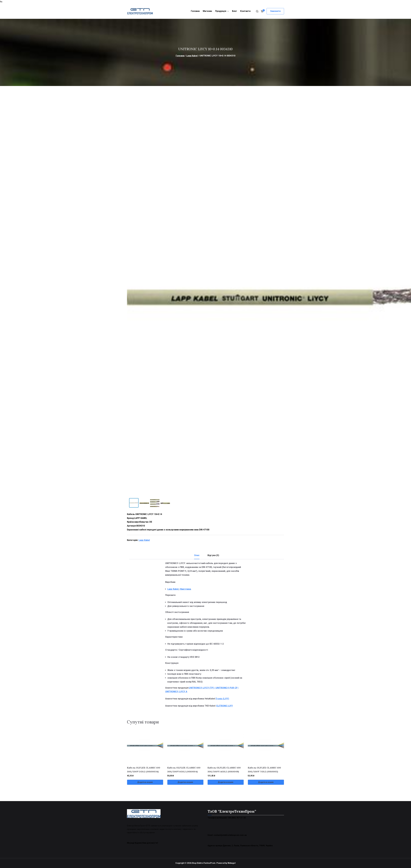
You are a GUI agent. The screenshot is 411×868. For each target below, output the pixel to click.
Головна (195, 11)
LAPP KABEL (141, 518)
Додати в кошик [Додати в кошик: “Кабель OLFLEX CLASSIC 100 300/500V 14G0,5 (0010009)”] (226, 782)
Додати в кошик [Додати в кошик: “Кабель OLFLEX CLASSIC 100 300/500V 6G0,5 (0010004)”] (185, 782)
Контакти (245, 11)
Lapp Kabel (192, 56)
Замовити (275, 11)
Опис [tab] (197, 555)
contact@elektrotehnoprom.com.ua (230, 835)
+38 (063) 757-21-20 (237, 818)
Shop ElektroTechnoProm (204, 863)
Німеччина (185, 589)
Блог (235, 11)
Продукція (222, 11)
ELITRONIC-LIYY (225, 706)
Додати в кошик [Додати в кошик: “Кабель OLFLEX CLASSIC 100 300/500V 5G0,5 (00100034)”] (145, 782)
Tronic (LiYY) (222, 699)
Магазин (207, 11)
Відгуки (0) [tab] (213, 555)
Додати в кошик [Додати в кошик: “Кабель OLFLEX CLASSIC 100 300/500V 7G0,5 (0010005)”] (266, 782)
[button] (228, 11)
